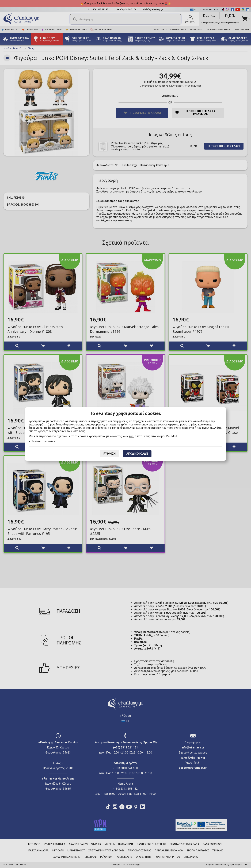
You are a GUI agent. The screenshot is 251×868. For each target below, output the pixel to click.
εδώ (132, 436)
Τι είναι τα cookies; (43, 441)
